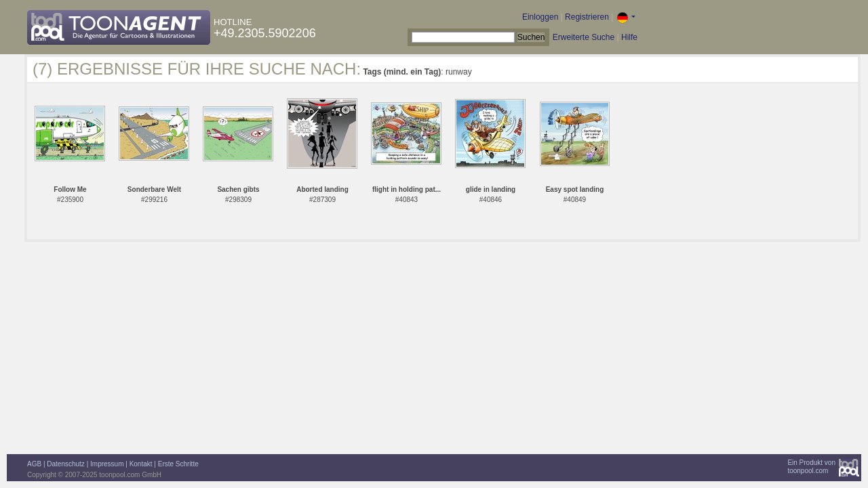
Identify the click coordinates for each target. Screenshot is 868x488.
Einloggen (540, 17)
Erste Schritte (178, 464)
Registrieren (587, 17)
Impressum (107, 464)
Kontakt (141, 464)
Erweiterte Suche (584, 37)
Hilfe (629, 37)
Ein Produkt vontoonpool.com (811, 467)
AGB (34, 464)
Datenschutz (66, 464)
